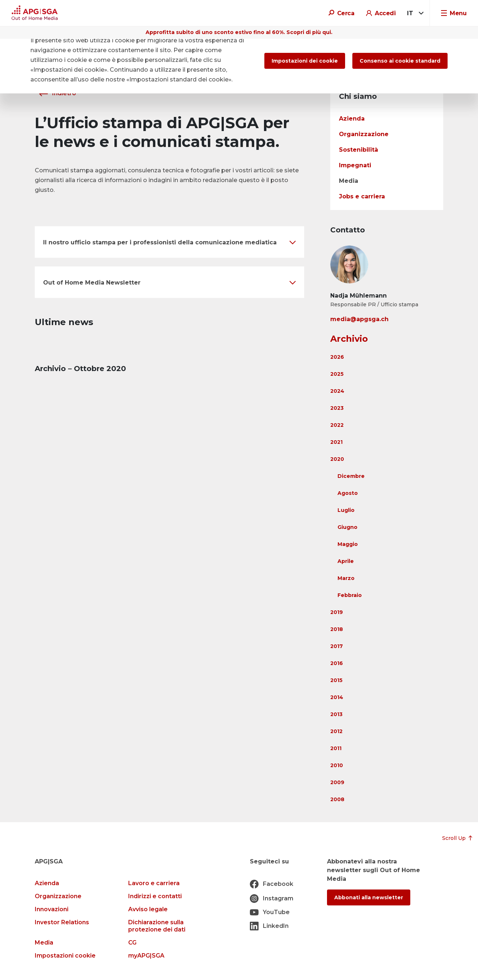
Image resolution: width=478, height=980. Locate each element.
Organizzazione (364, 134)
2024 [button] (337, 391)
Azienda (352, 119)
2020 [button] (337, 459)
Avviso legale (148, 909)
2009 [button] (337, 782)
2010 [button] (337, 765)
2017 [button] (337, 646)
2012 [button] (336, 731)
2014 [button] (337, 697)
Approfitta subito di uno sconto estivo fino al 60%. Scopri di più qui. (239, 32)
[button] (169, 242)
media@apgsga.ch (359, 319)
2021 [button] (336, 442)
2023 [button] (337, 408)
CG (132, 943)
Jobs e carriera (362, 196)
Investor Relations (62, 922)
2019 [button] (337, 612)
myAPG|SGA (146, 956)
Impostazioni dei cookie (305, 61)
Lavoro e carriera (154, 883)
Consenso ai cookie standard (400, 61)
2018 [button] (337, 629)
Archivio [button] (349, 339)
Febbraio (350, 595)
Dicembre (351, 476)
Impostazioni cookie (65, 956)
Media (349, 181)
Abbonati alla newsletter (369, 897)
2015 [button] (336, 680)
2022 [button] (337, 425)
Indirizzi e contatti (155, 896)
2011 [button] (336, 748)
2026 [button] (337, 357)
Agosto (348, 493)
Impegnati (355, 165)
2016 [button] (337, 663)
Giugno (347, 527)
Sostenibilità (358, 150)
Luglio (346, 510)
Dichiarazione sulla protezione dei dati (157, 926)
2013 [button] (336, 714)
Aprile (346, 561)
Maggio (348, 544)
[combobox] (414, 13)
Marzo (346, 578)
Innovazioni (52, 909)
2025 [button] (337, 374)
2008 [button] (337, 799)
